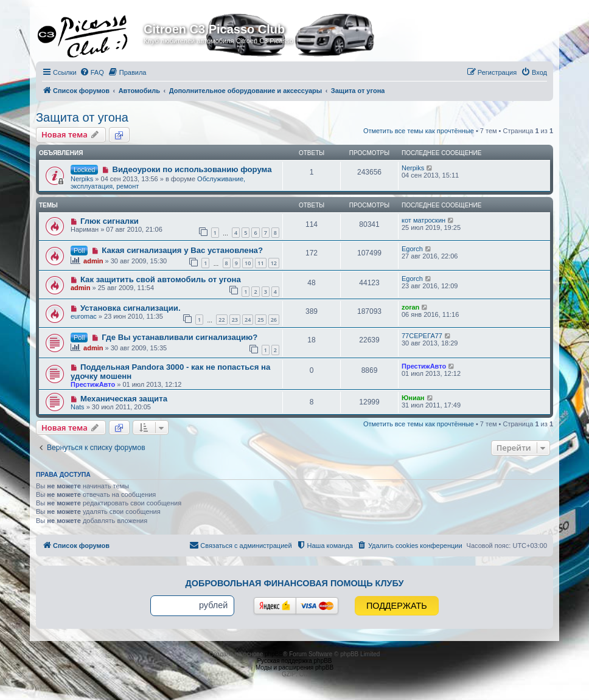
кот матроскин (423, 220)
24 (248, 320)
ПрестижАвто (93, 384)
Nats (78, 407)
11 (260, 263)
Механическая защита (124, 399)
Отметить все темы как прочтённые (419, 131)
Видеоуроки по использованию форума (192, 169)
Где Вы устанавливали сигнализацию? (179, 337)
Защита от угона (82, 117)
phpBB (274, 654)
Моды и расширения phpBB (294, 667)
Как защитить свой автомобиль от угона (161, 279)
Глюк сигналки (110, 221)
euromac (84, 316)
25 (260, 320)
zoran (410, 307)
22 (221, 320)
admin (93, 261)
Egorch (412, 249)
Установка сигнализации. (131, 308)
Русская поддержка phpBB (294, 661)
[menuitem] (92, 72)
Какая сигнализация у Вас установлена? (182, 250)
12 (274, 263)
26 (274, 320)
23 (235, 320)
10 (248, 263)
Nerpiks (82, 179)
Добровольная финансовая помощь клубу (295, 583)
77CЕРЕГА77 (422, 336)
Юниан (413, 398)
